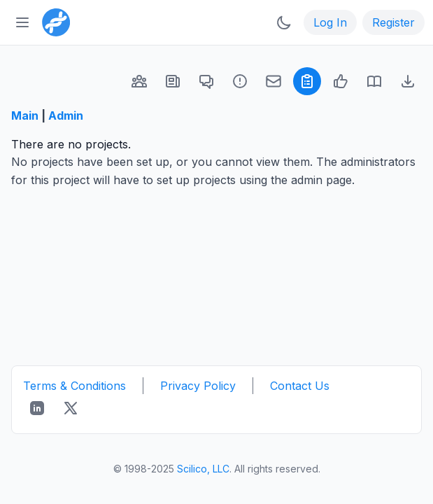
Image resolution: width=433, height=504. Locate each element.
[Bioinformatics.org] (53, 21)
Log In (330, 22)
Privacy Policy (198, 386)
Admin (66, 115)
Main (25, 115)
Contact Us (300, 386)
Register (393, 22)
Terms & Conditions (74, 386)
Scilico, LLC (203, 469)
